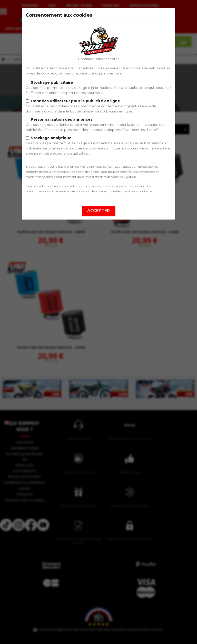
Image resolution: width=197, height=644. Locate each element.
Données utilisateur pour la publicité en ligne (75, 101)
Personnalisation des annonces (62, 119)
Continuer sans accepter (98, 59)
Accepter (98, 211)
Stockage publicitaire (52, 82)
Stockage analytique (51, 138)
